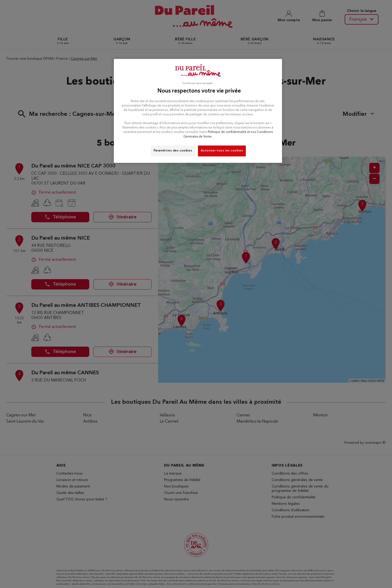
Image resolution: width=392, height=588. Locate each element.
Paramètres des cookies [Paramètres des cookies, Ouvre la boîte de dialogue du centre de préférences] (173, 151)
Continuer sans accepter (198, 83)
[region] (198, 111)
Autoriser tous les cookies (222, 151)
